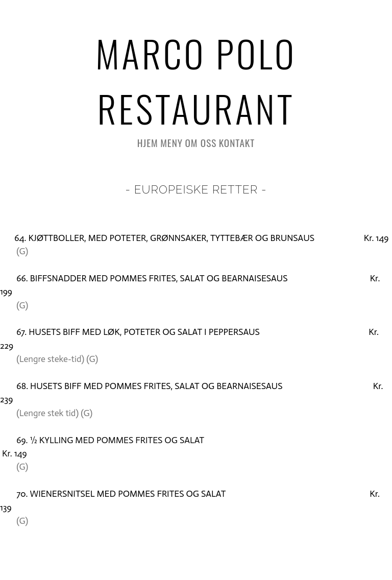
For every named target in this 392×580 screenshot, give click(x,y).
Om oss (201, 143)
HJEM (148, 143)
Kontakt (237, 143)
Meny (171, 143)
